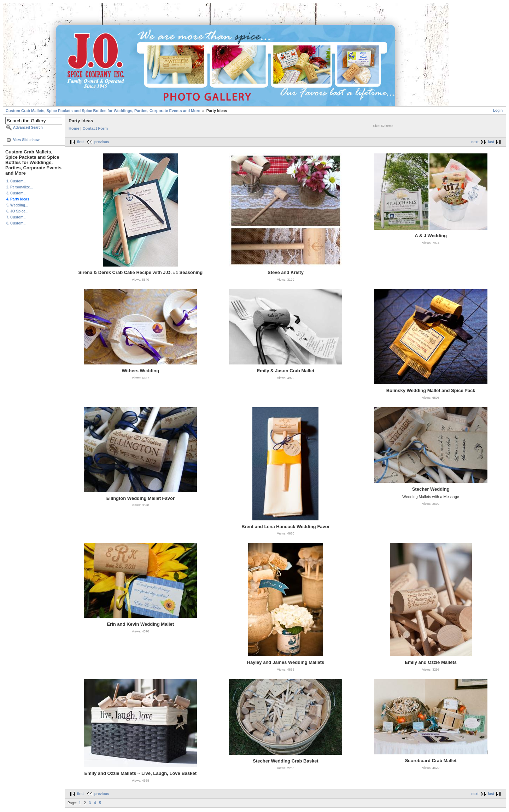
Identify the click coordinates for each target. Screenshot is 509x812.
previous (102, 142)
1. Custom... (16, 181)
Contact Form (95, 128)
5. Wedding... (17, 205)
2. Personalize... (20, 187)
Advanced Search (28, 127)
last (491, 142)
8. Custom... (16, 223)
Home (74, 128)
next (475, 142)
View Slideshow (26, 140)
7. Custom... (16, 217)
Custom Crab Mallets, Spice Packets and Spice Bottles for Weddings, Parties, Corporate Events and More (103, 111)
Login (498, 110)
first (80, 142)
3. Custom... (16, 193)
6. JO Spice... (17, 211)
